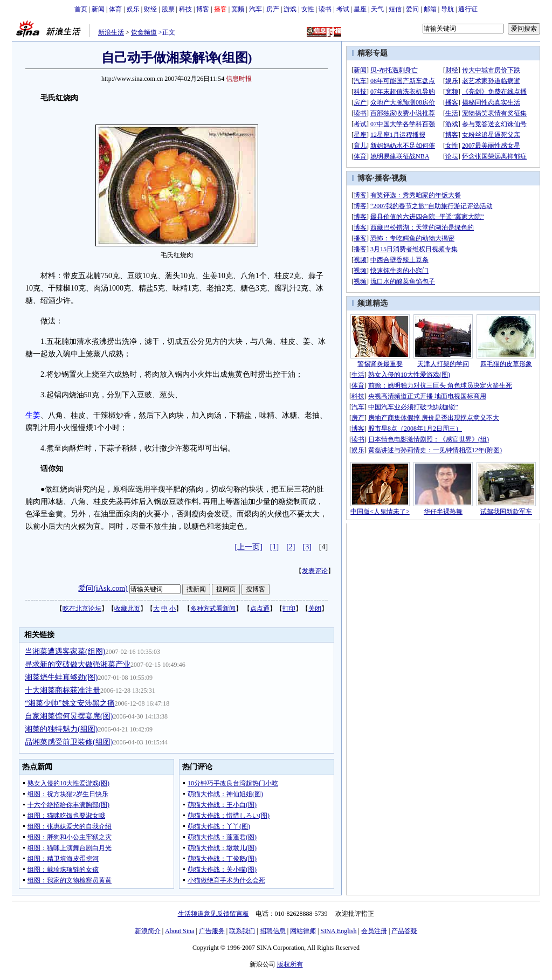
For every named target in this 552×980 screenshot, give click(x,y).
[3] (307, 547)
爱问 (412, 9)
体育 (115, 9)
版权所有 (290, 964)
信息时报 (239, 79)
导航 (447, 9)
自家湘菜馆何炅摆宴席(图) (69, 716)
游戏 (290, 9)
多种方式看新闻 (213, 609)
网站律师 (303, 931)
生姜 (33, 415)
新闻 (98, 9)
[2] (291, 547)
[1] (274, 547)
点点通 (260, 609)
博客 (203, 9)
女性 (308, 9)
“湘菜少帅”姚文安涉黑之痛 (70, 703)
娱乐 (133, 9)
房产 (273, 9)
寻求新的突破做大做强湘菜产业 (78, 664)
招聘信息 (273, 931)
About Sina (180, 931)
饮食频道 (144, 32)
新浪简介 (148, 931)
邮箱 (430, 9)
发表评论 (315, 571)
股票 (168, 9)
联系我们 (242, 931)
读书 (325, 9)
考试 (343, 9)
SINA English (338, 931)
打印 (289, 609)
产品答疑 (404, 931)
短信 (395, 9)
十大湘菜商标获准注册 (63, 690)
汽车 (256, 9)
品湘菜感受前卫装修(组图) (69, 742)
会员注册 (374, 931)
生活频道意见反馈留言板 (213, 914)
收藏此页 (127, 609)
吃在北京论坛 (82, 609)
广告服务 (212, 931)
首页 (81, 9)
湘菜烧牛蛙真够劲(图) (61, 677)
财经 (150, 9)
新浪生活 (111, 32)
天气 (377, 9)
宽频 (238, 9)
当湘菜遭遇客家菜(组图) (65, 651)
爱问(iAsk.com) (103, 588)
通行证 (468, 9)
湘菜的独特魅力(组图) (61, 729)
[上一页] (249, 547)
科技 (185, 9)
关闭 (315, 609)
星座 (360, 9)
